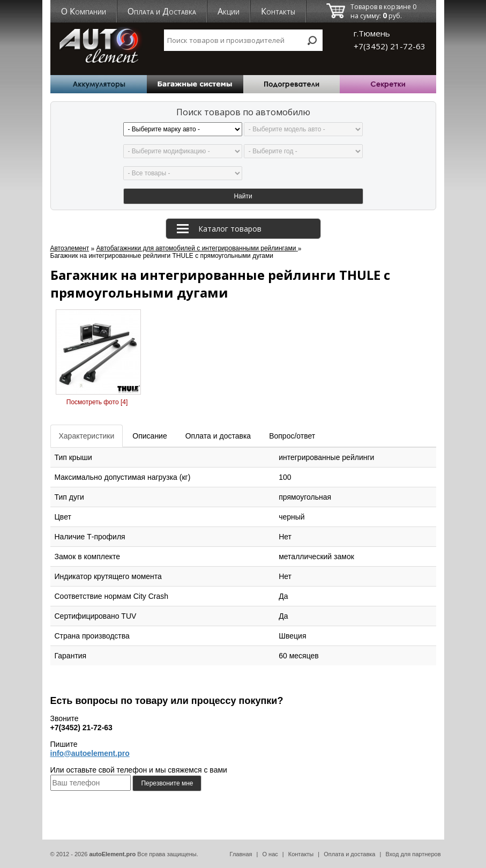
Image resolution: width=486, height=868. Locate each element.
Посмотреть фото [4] (97, 402)
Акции (229, 11)
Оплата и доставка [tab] (218, 436)
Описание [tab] (149, 436)
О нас (270, 854)
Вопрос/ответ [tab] (292, 436)
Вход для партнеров (413, 854)
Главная (241, 854)
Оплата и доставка (349, 854)
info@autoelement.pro (90, 753)
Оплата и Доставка (162, 11)
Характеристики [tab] (87, 436)
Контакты (278, 11)
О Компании (84, 11)
